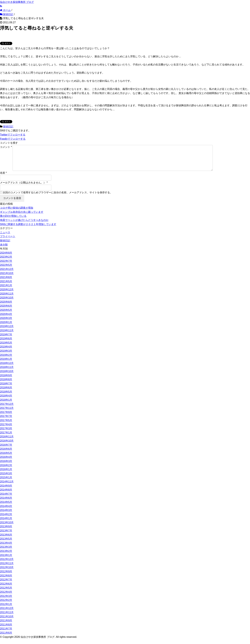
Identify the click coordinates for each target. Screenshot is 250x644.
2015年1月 (6, 483)
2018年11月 (7, 372)
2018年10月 (7, 376)
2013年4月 (6, 548)
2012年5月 (6, 593)
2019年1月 (6, 364)
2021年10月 (7, 278)
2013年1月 (6, 560)
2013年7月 (6, 536)
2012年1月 (6, 609)
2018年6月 (6, 393)
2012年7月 (6, 585)
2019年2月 (6, 360)
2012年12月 (7, 564)
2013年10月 (7, 528)
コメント (6, 147)
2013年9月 (6, 532)
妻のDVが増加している (13, 221)
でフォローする (13, 135)
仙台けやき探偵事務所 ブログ (17, 2)
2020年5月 (6, 315)
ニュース (5, 237)
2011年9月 (6, 626)
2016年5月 (6, 458)
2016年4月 (6, 462)
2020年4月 (6, 319)
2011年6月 (6, 638)
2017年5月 (6, 425)
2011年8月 (6, 630)
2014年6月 (6, 503)
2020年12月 (7, 295)
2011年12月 (7, 613)
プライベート (8, 241)
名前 (3, 178)
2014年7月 (6, 499)
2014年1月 (6, 523)
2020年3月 (6, 323)
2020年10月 (7, 303)
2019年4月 (6, 352)
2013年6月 (6, 540)
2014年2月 (6, 519)
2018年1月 (6, 405)
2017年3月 (6, 434)
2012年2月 (6, 605)
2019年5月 (6, 348)
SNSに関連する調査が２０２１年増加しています (28, 229)
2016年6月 (6, 454)
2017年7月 (6, 421)
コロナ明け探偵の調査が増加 (17, 213)
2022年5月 (6, 270)
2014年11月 (7, 487)
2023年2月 (6, 262)
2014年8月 (6, 495)
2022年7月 (6, 266)
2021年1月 (6, 290)
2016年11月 (7, 442)
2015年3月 (6, 479)
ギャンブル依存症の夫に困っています (22, 217)
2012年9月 (6, 577)
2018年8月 (6, 385)
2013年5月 (6, 544)
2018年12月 (7, 368)
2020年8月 (6, 307)
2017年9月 (6, 417)
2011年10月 (7, 622)
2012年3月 (6, 601)
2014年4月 (6, 511)
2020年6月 (6, 311)
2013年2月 (6, 556)
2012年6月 (6, 589)
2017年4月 (6, 430)
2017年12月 (7, 409)
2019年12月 (7, 331)
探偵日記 (8, 127)
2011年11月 (7, 617)
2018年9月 (6, 381)
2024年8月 (6, 258)
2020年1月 (6, 327)
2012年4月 (6, 597)
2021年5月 (6, 286)
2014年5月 (6, 507)
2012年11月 (7, 568)
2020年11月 (7, 299)
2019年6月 (6, 344)
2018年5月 (6, 397)
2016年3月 (6, 466)
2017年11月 (7, 413)
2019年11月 (7, 335)
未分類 (4, 250)
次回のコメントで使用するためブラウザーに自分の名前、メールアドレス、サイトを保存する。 (58, 198)
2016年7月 (6, 450)
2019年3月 (6, 356)
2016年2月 (6, 470)
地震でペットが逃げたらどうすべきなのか (24, 225)
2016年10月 (7, 446)
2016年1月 (6, 474)
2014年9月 (6, 491)
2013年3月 (6, 552)
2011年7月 (6, 634)
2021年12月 (7, 274)
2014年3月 (6, 515)
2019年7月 (6, 340)
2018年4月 (6, 401)
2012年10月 (7, 572)
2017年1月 (6, 438)
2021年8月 (6, 282)
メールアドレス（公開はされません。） (23, 188)
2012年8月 (6, 581)
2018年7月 (6, 389)
